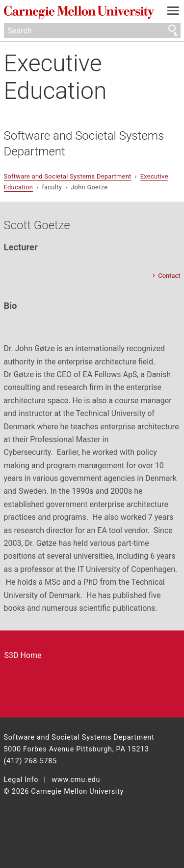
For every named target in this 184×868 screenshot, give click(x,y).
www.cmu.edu (76, 780)
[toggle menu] (173, 13)
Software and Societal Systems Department (84, 144)
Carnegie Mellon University (79, 13)
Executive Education (55, 77)
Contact (169, 276)
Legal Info (21, 780)
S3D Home (23, 655)
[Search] (92, 30)
